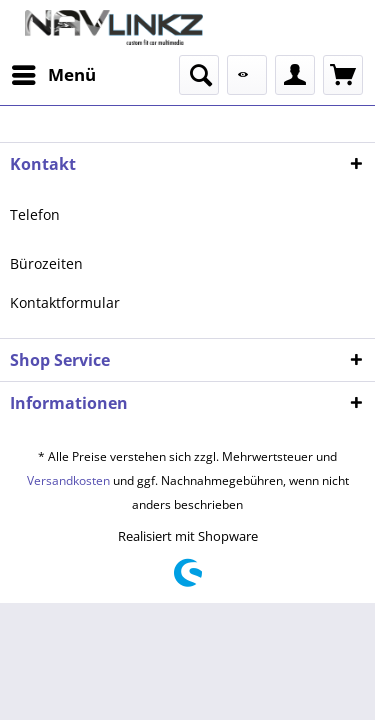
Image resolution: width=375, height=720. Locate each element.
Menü (54, 72)
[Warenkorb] (343, 75)
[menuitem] (53, 75)
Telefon (35, 214)
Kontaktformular (65, 302)
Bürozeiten (46, 263)
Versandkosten (68, 480)
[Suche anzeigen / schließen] (199, 75)
